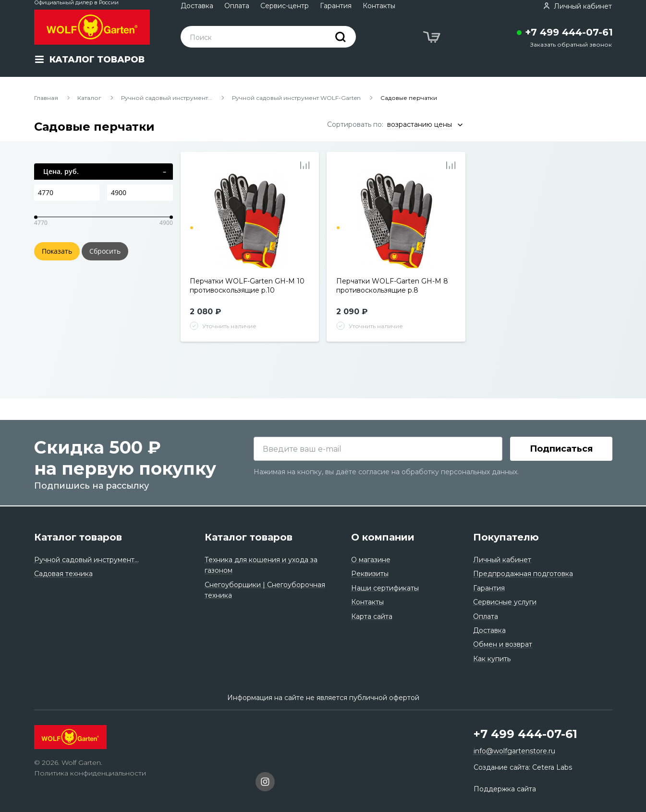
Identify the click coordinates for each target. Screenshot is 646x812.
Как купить (492, 659)
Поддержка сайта (505, 789)
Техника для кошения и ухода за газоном (261, 565)
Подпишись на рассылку (91, 487)
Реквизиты (370, 574)
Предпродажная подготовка (523, 574)
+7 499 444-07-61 (569, 32)
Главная (46, 98)
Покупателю (506, 537)
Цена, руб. (61, 171)
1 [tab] (192, 228)
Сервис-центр (285, 6)
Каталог (89, 98)
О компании (383, 537)
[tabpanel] (250, 220)
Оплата (237, 6)
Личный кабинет (502, 560)
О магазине (371, 560)
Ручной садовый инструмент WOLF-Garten (296, 98)
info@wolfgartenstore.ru (514, 751)
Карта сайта (372, 616)
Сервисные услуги (505, 602)
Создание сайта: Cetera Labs (523, 767)
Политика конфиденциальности (90, 774)
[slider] (36, 217)
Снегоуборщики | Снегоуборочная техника (265, 590)
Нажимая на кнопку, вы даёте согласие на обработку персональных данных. (386, 473)
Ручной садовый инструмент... (167, 98)
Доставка (197, 6)
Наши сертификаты (385, 588)
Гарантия (336, 6)
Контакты (379, 6)
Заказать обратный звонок (571, 44)
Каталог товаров (78, 537)
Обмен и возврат (503, 645)
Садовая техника (63, 574)
